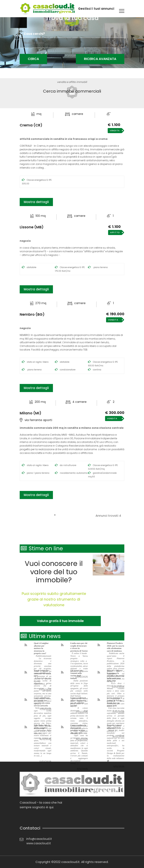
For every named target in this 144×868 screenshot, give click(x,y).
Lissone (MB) (32, 227)
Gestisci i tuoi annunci (96, 9)
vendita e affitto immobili (72, 82)
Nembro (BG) (32, 314)
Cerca (33, 59)
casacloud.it (70, 862)
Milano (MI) (31, 413)
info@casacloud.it (39, 839)
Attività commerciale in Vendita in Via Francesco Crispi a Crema (64, 139)
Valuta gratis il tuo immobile (60, 621)
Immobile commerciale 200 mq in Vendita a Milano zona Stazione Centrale (72, 428)
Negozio (25, 241)
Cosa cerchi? (34, 34)
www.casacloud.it (39, 843)
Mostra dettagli (36, 202)
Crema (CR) (31, 125)
